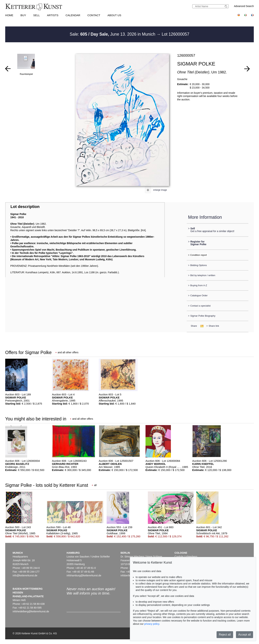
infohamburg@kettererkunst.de (84, 575)
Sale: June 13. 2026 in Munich (113, 34)
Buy (23, 15)
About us (114, 15)
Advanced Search (244, 6)
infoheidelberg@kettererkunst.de (31, 611)
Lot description (25, 207)
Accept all (245, 635)
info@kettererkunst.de (25, 575)
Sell (37, 15)
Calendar (73, 15)
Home (9, 15)
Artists (53, 15)
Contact (94, 15)
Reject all (225, 635)
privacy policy (152, 624)
